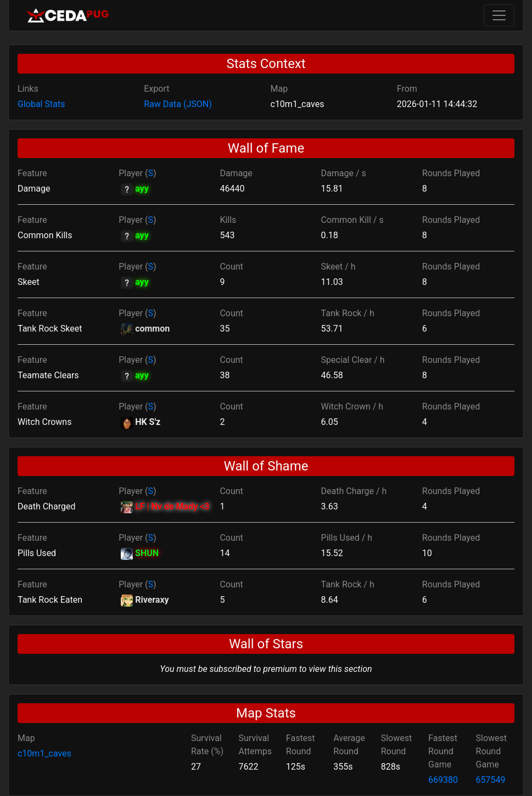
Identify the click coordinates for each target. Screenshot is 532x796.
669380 (443, 780)
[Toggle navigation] (499, 15)
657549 (491, 780)
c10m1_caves (44, 753)
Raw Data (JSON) (178, 104)
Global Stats (41, 104)
